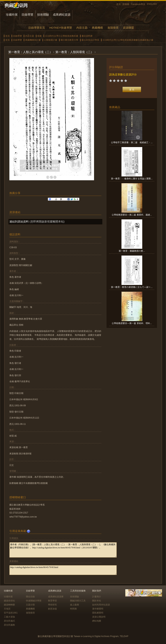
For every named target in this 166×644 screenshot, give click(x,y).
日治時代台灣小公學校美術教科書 (62, 36)
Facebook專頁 (138, 4)
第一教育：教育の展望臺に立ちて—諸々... (132, 287)
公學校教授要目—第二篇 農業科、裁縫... (132, 215)
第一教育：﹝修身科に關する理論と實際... (132, 179)
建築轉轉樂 (9, 605)
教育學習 (52, 601)
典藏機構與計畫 (33, 40)
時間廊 (73, 609)
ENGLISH (152, 4)
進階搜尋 (113, 28)
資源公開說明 (99, 617)
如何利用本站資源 (101, 605)
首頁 (119, 4)
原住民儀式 (9, 621)
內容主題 (82, 28)
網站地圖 (97, 621)
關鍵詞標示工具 (78, 601)
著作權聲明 (98, 609)
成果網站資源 (62, 15)
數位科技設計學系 (90, 40)
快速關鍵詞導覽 (34, 601)
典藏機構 (97, 28)
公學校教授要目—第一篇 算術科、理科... (132, 323)
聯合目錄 (30, 597)
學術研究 (52, 605)
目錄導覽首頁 (37, 28)
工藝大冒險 (9, 617)
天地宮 (7, 609)
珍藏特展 (12, 15)
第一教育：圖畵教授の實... (132, 251)
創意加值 (52, 609)
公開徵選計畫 (51, 40)
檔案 (40, 36)
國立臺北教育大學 (69, 40)
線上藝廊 (75, 605)
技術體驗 (43, 15)
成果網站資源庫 (56, 597)
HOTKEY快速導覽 (61, 28)
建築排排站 (9, 601)
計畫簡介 (97, 597)
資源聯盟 (128, 28)
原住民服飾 (9, 625)
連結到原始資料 (19, 221)
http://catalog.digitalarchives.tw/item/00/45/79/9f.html (63, 570)
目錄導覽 (27, 15)
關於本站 (97, 601)
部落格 (126, 4)
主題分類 (30, 605)
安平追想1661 (11, 613)
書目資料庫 (87, 36)
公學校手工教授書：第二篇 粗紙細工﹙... (132, 142)
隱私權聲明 (98, 613)
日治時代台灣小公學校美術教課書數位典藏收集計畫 (128, 40)
